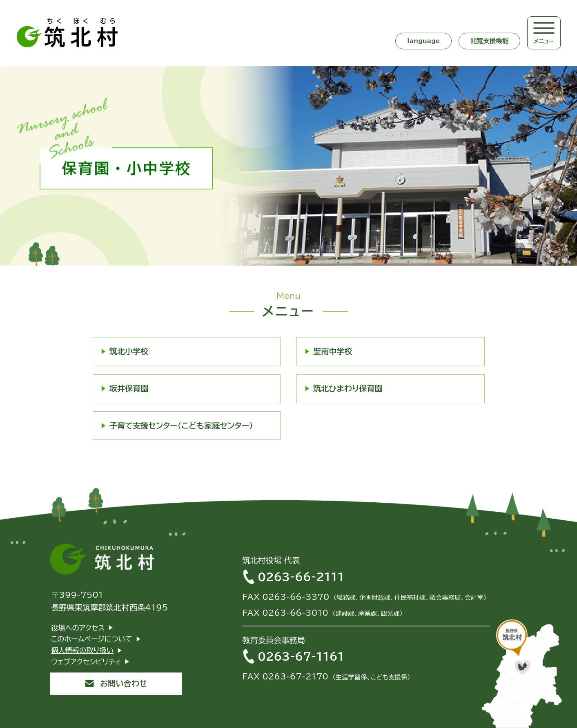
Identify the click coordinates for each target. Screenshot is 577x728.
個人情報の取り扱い (82, 650)
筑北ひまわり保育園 (348, 388)
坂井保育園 (129, 388)
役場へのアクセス (78, 628)
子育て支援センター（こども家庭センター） (181, 425)
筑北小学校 (129, 351)
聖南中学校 (333, 351)
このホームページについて (92, 639)
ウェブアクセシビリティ (86, 662)
